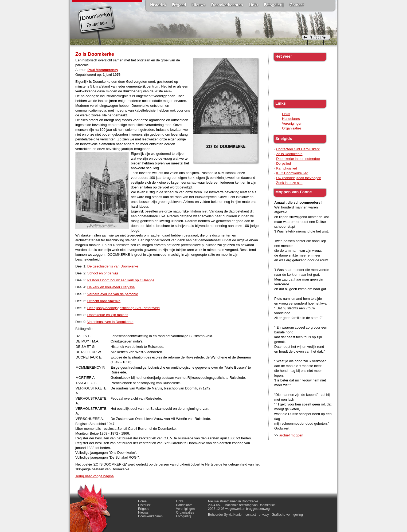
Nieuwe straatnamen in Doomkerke (233, 501)
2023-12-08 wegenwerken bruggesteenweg (239, 509)
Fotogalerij (274, 5)
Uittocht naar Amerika (104, 301)
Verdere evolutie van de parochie (113, 294)
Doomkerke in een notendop (298, 159)
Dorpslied (283, 163)
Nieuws (199, 5)
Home (142, 501)
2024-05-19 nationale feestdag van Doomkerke (241, 505)
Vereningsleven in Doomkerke (110, 322)
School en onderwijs (103, 273)
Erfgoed (179, 5)
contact (251, 515)
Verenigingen (292, 123)
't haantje (316, 40)
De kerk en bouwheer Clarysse (111, 287)
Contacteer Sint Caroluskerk (298, 149)
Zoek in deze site (289, 183)
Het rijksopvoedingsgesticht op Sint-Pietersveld (124, 308)
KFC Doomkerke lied (292, 173)
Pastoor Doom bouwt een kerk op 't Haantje (121, 280)
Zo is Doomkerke (289, 154)
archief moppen (291, 435)
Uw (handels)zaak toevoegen (299, 178)
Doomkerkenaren (227, 5)
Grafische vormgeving (287, 515)
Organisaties (292, 128)
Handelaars (291, 119)
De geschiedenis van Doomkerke (113, 266)
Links (253, 5)
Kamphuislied (287, 168)
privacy (264, 515)
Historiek (158, 5)
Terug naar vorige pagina (95, 476)
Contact (297, 5)
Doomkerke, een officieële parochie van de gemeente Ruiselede (97, 25)
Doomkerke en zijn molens (108, 315)
